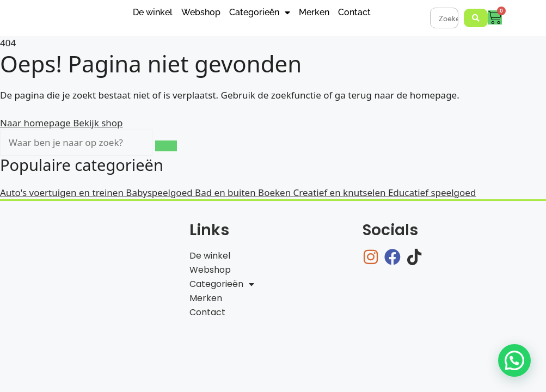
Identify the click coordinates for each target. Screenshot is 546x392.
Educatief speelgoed (432, 192)
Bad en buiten (226, 192)
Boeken (276, 192)
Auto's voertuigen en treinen (63, 192)
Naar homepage (36, 123)
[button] (514, 360)
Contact (354, 12)
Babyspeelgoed (160, 192)
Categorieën (260, 13)
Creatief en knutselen (341, 192)
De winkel (153, 12)
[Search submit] (476, 18)
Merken (314, 12)
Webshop (201, 12)
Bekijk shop (98, 123)
